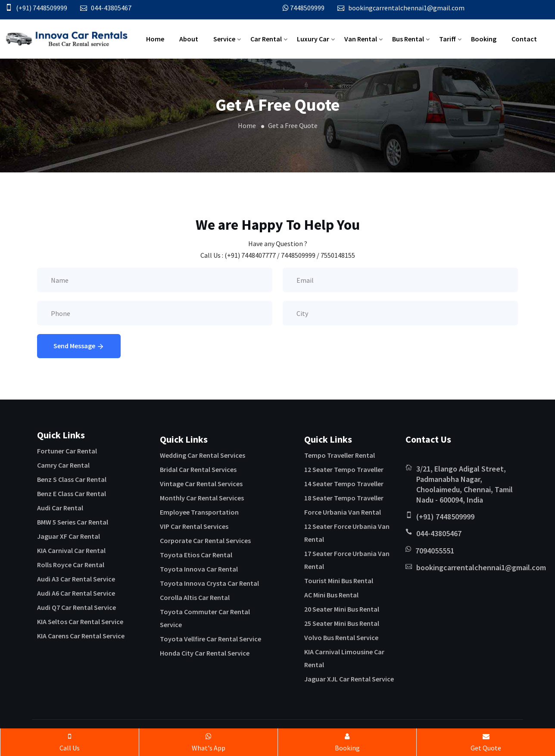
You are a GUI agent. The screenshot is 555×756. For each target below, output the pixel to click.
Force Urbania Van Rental (343, 512)
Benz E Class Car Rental (72, 494)
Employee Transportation (199, 512)
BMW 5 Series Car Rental (73, 522)
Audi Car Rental (60, 508)
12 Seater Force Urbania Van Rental (347, 533)
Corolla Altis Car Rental (195, 597)
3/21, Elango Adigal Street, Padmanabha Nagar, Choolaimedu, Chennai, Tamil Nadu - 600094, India (465, 484)
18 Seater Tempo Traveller (344, 498)
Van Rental (361, 39)
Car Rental (266, 39)
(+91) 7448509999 (42, 8)
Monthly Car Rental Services (202, 498)
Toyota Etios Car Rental (196, 555)
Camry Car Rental (63, 465)
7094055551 (435, 551)
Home (155, 39)
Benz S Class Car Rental (72, 479)
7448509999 (307, 8)
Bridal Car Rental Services (198, 469)
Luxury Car (313, 39)
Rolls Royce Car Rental (71, 565)
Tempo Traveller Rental (340, 455)
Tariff (447, 39)
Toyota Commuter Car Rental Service (205, 618)
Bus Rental (408, 39)
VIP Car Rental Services (194, 526)
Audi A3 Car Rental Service (76, 579)
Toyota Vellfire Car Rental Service (210, 639)
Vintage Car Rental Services (201, 484)
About (189, 39)
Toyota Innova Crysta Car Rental (209, 583)
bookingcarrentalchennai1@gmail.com (406, 8)
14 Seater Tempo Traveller (344, 484)
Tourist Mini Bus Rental (339, 581)
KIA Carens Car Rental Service (81, 636)
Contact (524, 39)
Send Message (79, 347)
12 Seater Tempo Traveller (344, 469)
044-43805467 (111, 8)
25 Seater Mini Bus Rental (342, 623)
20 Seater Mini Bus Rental (342, 609)
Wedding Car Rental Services (203, 455)
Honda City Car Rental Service (205, 653)
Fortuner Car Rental (67, 451)
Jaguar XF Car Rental (69, 536)
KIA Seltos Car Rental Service (80, 622)
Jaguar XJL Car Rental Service (349, 679)
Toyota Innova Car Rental (199, 569)
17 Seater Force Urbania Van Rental (347, 560)
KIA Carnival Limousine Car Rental (344, 658)
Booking (484, 39)
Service (224, 39)
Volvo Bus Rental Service (341, 637)
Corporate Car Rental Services (205, 540)
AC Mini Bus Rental (331, 595)
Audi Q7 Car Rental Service (76, 607)
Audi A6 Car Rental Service (76, 593)
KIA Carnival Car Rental (71, 550)
